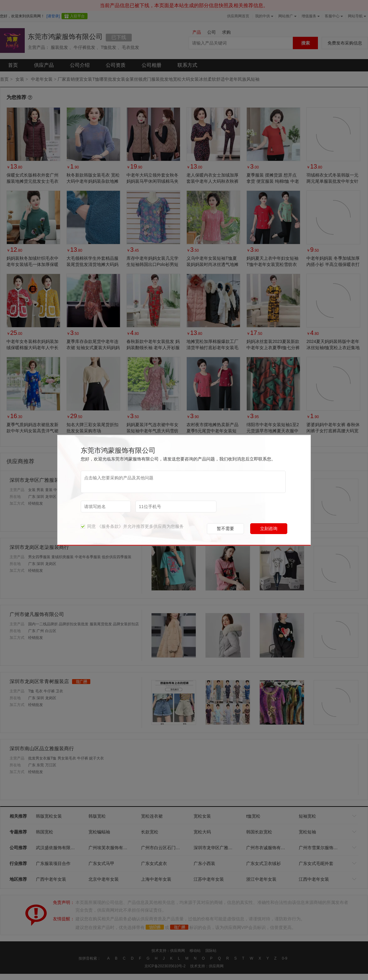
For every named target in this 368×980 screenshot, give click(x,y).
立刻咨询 (269, 529)
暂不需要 (225, 529)
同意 (88, 526)
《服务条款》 (110, 526)
